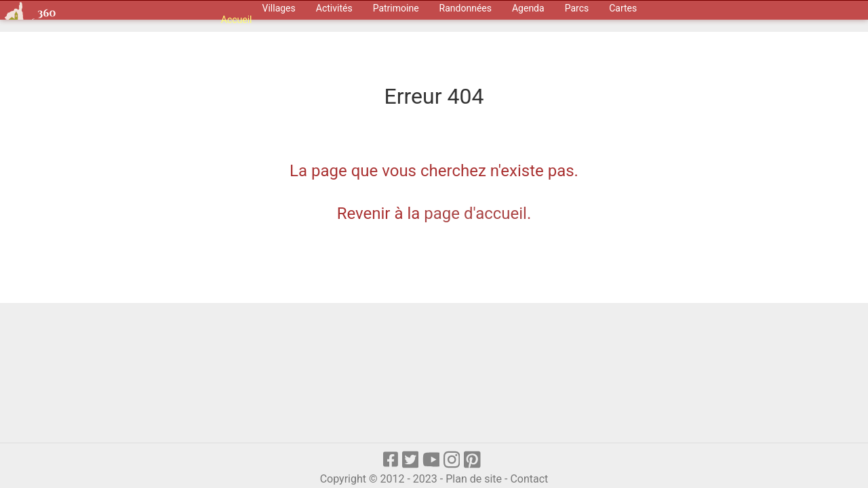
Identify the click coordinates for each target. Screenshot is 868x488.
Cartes (623, 8)
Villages (279, 8)
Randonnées (466, 8)
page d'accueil (475, 213)
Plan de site (474, 479)
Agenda (528, 8)
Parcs (577, 8)
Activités (334, 8)
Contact (529, 479)
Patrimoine (396, 8)
